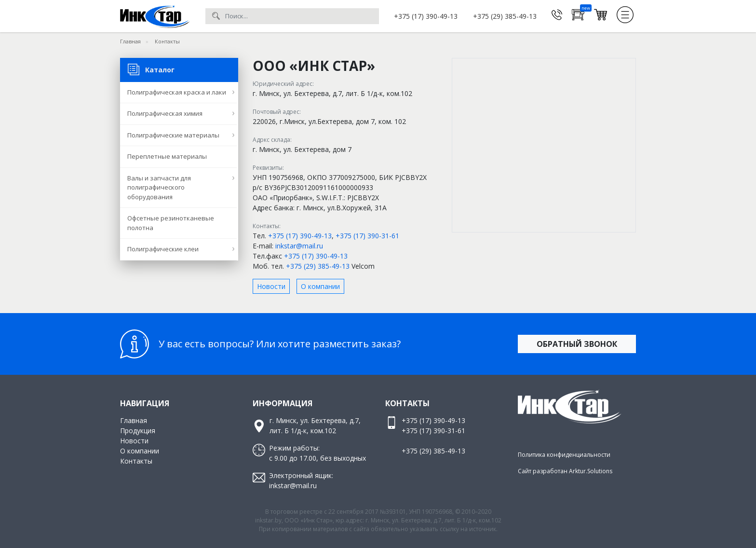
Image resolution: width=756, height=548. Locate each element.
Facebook (564, 437)
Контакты (136, 461)
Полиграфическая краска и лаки (177, 92)
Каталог (151, 67)
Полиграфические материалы (173, 135)
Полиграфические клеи (163, 249)
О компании (320, 286)
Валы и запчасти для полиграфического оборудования (159, 187)
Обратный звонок (577, 344)
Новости (271, 286)
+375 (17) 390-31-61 (367, 236)
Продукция (138, 431)
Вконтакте (525, 437)
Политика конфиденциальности (564, 455)
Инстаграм (544, 437)
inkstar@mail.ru (299, 246)
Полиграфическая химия (165, 113)
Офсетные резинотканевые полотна (171, 223)
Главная (134, 420)
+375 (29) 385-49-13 (505, 16)
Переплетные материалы (167, 156)
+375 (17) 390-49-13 (426, 16)
